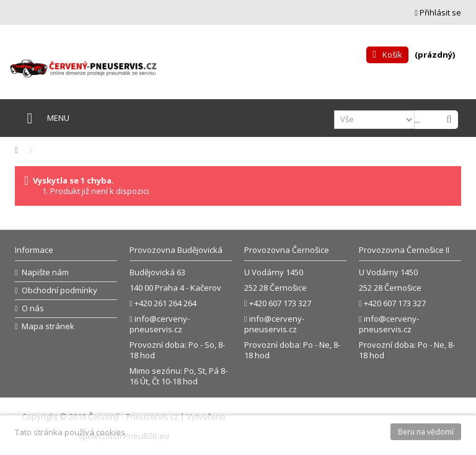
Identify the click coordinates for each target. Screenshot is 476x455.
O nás (33, 308)
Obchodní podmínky (59, 290)
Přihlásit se (438, 12)
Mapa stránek (48, 326)
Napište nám (45, 272)
